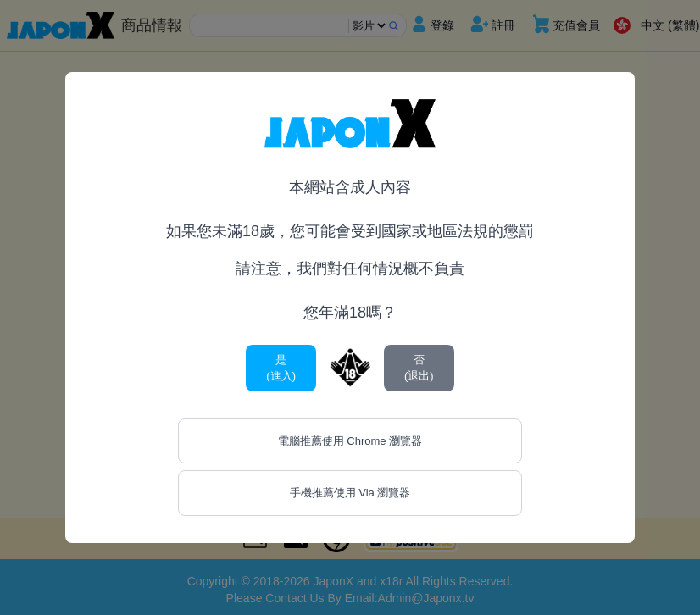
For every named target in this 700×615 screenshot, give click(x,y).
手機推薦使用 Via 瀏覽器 (350, 493)
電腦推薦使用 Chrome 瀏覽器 (350, 441)
